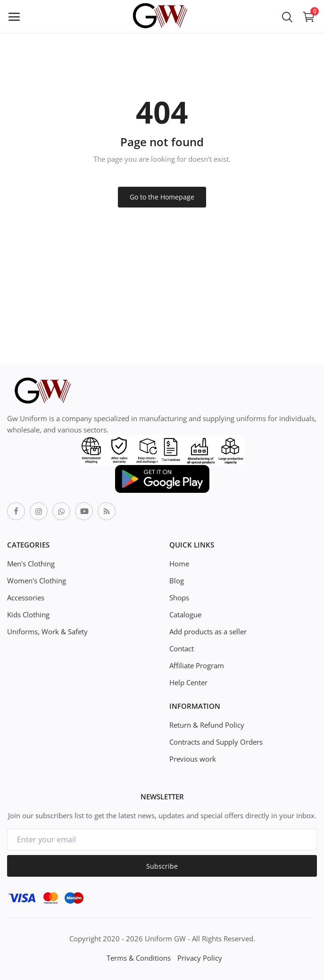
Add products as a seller (208, 631)
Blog (177, 581)
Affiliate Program (197, 665)
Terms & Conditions (139, 958)
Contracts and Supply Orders (216, 742)
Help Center (188, 682)
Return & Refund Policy (207, 725)
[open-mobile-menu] (14, 17)
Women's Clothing (37, 581)
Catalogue (185, 615)
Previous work (193, 759)
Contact (182, 648)
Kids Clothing (28, 615)
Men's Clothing (31, 564)
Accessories (26, 598)
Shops (179, 598)
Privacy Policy (200, 958)
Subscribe (162, 866)
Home (179, 564)
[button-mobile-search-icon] (287, 17)
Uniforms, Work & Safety (47, 631)
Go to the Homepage (162, 197)
